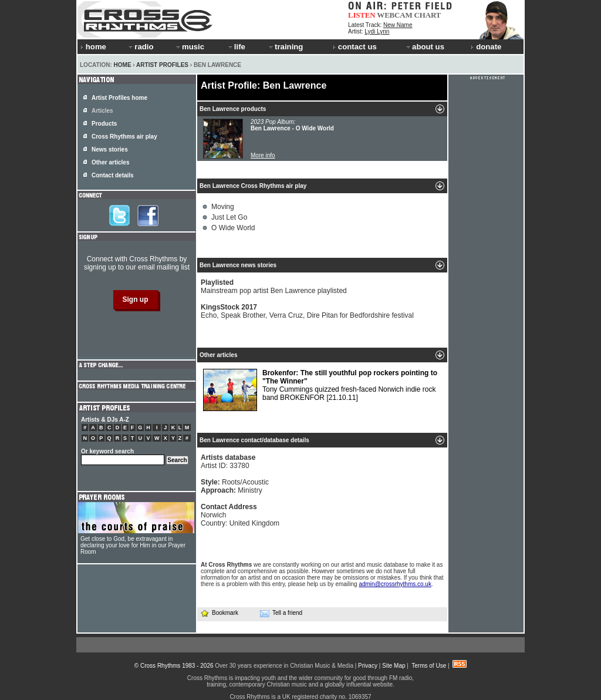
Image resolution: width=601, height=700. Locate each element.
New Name (398, 25)
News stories (110, 149)
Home (123, 65)
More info (263, 155)
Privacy (368, 666)
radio (140, 47)
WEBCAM (394, 15)
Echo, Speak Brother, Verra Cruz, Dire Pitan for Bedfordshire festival (307, 311)
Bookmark (219, 613)
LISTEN (362, 15)
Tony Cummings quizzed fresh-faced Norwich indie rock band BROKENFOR (320, 390)
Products (104, 124)
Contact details (113, 175)
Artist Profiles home (119, 98)
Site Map (394, 666)
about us (425, 47)
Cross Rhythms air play (124, 137)
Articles (102, 111)
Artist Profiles (162, 65)
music (190, 47)
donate (486, 47)
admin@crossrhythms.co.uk (395, 584)
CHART (428, 15)
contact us (355, 47)
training (285, 47)
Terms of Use (429, 666)
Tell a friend (281, 613)
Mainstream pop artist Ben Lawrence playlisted (274, 287)
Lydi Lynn (377, 31)
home (93, 47)
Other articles (110, 162)
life (236, 47)
